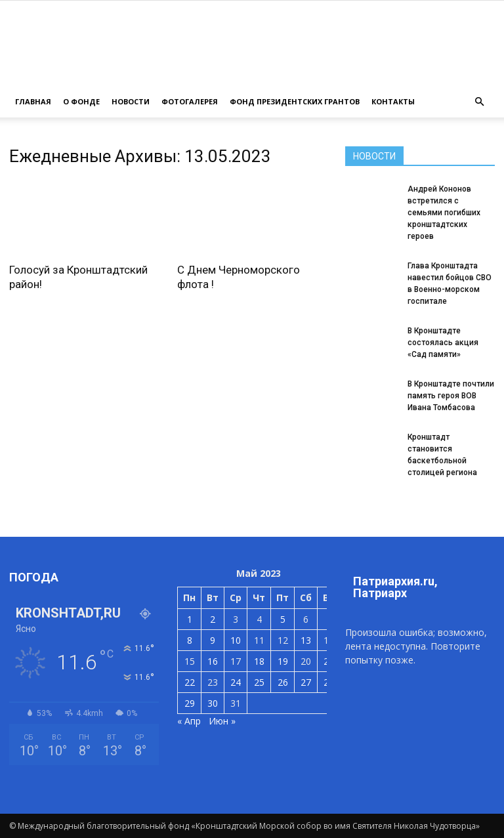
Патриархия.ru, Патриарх (395, 587)
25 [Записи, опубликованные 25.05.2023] (259, 682)
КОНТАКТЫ (393, 101)
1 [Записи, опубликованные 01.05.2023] (190, 619)
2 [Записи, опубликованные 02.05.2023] (213, 619)
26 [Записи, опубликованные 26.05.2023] (283, 682)
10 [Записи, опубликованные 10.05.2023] (236, 640)
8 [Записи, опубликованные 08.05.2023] (190, 640)
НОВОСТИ (131, 101)
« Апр (189, 721)
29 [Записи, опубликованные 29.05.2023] (190, 703)
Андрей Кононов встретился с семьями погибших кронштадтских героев (444, 213)
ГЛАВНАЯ (33, 101)
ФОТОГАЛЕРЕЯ (190, 101)
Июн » (222, 721)
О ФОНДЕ (81, 101)
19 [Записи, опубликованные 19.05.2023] (283, 661)
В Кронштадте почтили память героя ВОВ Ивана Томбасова (451, 396)
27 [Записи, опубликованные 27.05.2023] (306, 682)
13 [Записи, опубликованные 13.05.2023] (306, 640)
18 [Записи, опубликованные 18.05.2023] (259, 661)
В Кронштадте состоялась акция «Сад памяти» (443, 343)
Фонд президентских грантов (295, 101)
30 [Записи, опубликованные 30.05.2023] (213, 703)
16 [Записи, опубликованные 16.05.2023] (213, 661)
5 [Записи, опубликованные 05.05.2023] (283, 619)
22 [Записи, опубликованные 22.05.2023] (190, 682)
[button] (479, 102)
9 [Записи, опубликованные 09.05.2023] (213, 640)
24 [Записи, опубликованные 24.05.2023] (236, 682)
